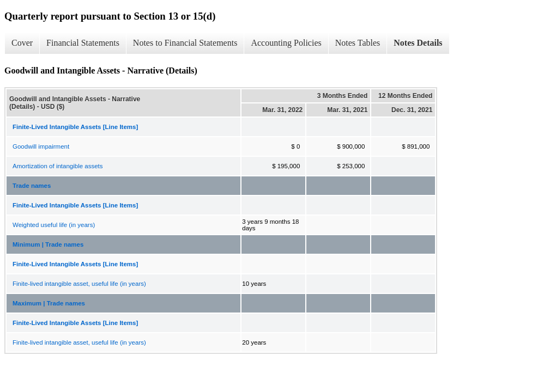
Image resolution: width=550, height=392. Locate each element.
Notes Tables (358, 43)
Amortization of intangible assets (58, 166)
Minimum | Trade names (48, 244)
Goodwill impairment (41, 146)
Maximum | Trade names (49, 303)
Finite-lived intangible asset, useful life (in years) (79, 284)
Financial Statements (83, 43)
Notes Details (418, 43)
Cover (22, 43)
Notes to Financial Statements (185, 43)
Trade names (32, 186)
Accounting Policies (286, 43)
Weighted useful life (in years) (54, 225)
